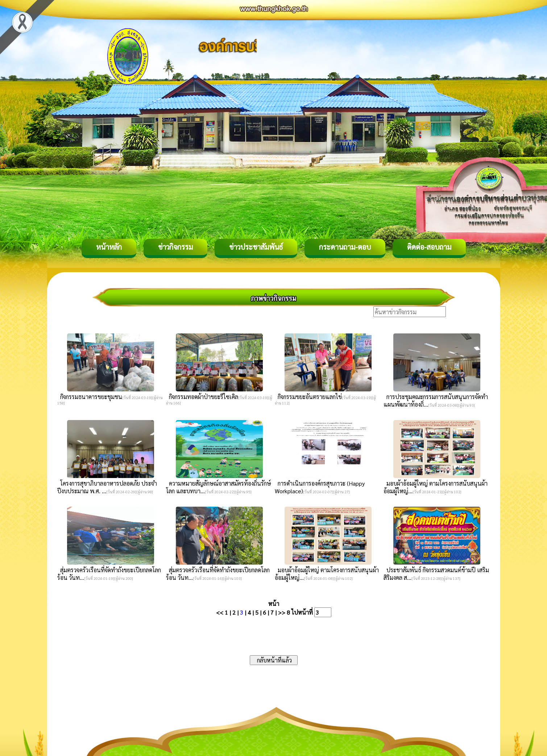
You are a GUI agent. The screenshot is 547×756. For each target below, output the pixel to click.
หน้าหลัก (109, 247)
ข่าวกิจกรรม (175, 247)
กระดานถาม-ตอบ (345, 247)
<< (220, 612)
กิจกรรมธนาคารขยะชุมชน (90, 397)
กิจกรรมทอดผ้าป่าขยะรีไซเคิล (202, 397)
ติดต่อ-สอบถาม (429, 247)
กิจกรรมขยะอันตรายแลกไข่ (308, 397)
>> (282, 612)
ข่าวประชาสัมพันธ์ (256, 247)
